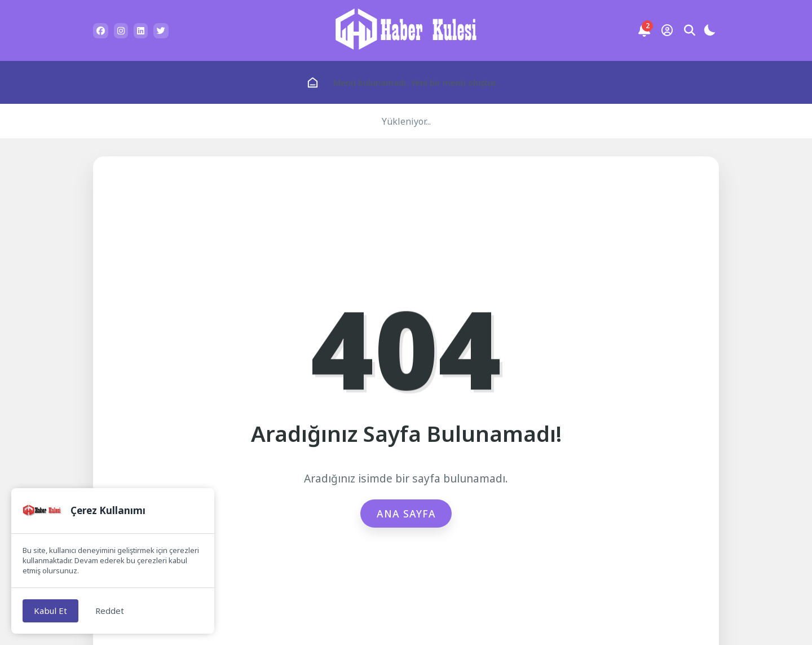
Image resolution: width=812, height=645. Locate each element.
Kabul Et (50, 611)
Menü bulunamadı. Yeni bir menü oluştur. (415, 82)
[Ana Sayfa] (313, 83)
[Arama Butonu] (690, 30)
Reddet (110, 611)
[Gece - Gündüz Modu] (709, 32)
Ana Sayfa (406, 514)
